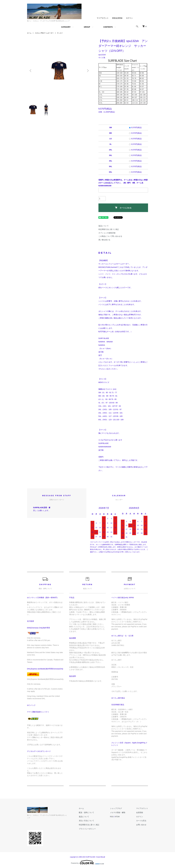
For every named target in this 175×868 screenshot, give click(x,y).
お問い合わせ (141, 825)
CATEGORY (66, 27)
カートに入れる (123, 208)
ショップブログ (116, 808)
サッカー (60, 33)
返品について (104, 226)
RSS (112, 817)
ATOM (117, 817)
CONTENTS (108, 27)
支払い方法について (86, 821)
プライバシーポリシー (87, 829)
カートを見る (141, 821)
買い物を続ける (104, 240)
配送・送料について (86, 812)
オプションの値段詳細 (107, 233)
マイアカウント (103, 18)
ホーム (29, 33)
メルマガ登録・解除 (118, 812)
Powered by (87, 862)
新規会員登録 (117, 18)
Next (88, 71)
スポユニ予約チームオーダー (44, 33)
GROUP (87, 27)
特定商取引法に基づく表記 (109, 229)
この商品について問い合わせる (110, 236)
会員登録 (140, 812)
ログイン (129, 18)
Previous (31, 71)
